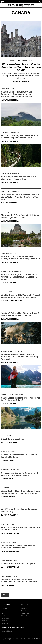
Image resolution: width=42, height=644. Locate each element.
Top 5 (16, 212)
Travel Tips (15, 488)
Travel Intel (15, 173)
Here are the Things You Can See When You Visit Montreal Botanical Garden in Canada (19, 277)
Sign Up (36, 635)
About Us (24, 609)
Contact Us (24, 611)
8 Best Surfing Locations (13, 439)
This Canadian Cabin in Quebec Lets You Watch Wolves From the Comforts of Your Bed (20, 197)
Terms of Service (26, 613)
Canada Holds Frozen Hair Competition (19, 564)
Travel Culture (16, 506)
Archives (4, 609)
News (13, 89)
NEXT (5, 595)
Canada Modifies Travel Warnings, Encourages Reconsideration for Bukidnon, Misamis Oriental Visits (17, 94)
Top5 (3, 616)
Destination (27, 60)
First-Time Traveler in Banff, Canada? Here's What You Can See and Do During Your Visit (20, 357)
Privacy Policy (25, 616)
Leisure (4, 613)
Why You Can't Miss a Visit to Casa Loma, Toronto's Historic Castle (21, 67)
